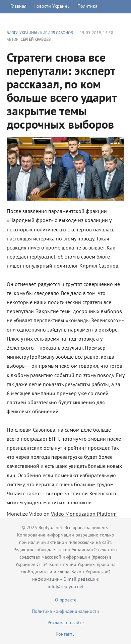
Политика (87, 7)
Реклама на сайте (66, 623)
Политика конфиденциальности (65, 612)
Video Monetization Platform (84, 514)
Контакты (65, 634)
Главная (18, 7)
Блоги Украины (22, 33)
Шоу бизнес (22, 20)
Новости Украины (52, 7)
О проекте (66, 600)
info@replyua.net (66, 587)
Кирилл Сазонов (57, 33)
